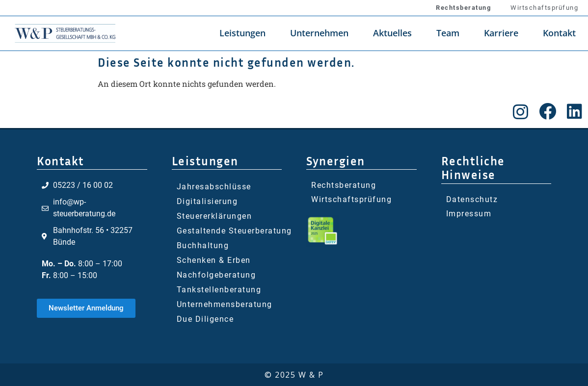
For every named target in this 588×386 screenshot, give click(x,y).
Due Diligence (205, 319)
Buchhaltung (203, 245)
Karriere (501, 33)
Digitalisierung (207, 201)
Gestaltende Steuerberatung (234, 231)
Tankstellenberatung (219, 290)
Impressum (469, 214)
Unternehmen (319, 33)
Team (448, 33)
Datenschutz (472, 199)
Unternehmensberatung (225, 304)
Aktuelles (392, 33)
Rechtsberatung (463, 8)
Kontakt (559, 33)
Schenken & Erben (214, 260)
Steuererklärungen (214, 216)
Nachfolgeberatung (216, 275)
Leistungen (242, 33)
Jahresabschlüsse (214, 187)
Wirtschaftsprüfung (544, 8)
